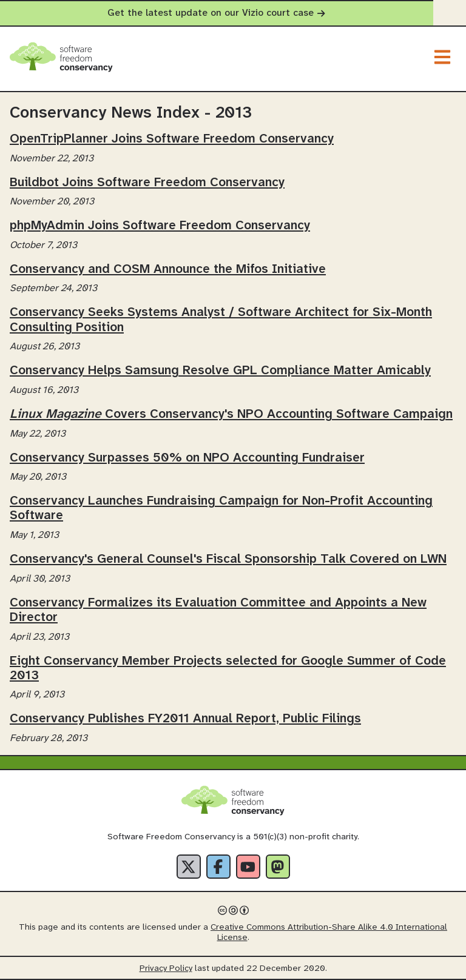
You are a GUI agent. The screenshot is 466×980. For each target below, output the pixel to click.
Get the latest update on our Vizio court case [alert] (233, 13)
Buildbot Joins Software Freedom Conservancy (147, 183)
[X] (189, 867)
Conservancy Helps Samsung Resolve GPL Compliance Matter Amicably (220, 371)
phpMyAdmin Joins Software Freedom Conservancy (160, 226)
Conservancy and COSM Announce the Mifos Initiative (168, 269)
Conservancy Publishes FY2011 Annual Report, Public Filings (185, 719)
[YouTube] (248, 867)
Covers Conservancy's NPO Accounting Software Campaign (231, 414)
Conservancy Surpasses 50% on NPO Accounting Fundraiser (187, 458)
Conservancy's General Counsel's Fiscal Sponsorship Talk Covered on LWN (228, 559)
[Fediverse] (278, 867)
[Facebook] (218, 867)
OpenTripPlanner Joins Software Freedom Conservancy (172, 139)
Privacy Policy (166, 969)
